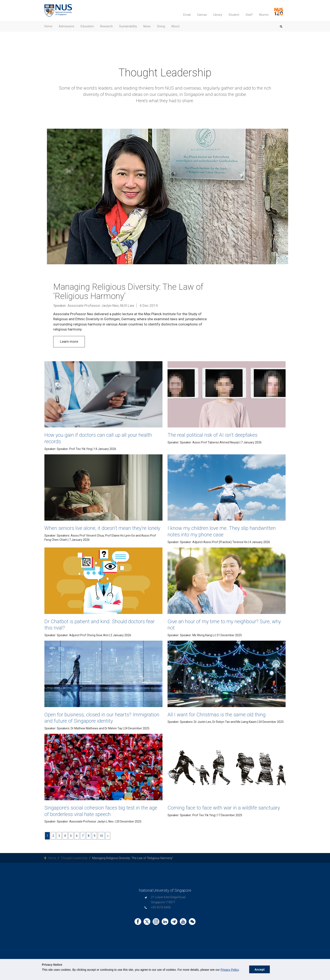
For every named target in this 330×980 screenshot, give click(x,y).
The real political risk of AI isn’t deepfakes (219, 435)
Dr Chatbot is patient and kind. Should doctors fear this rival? (102, 629)
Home (52, 862)
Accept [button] (259, 969)
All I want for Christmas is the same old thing (224, 719)
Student (234, 15)
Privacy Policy (230, 970)
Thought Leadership (74, 862)
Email (187, 15)
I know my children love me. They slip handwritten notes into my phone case (216, 531)
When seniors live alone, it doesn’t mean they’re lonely (103, 531)
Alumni (264, 15)
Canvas (202, 15)
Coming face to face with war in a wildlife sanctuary (219, 815)
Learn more (69, 341)
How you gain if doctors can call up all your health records (98, 438)
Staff (249, 15)
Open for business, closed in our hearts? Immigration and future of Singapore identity (100, 722)
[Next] (108, 840)
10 (101, 840)
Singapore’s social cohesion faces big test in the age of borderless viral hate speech (99, 815)
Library (218, 15)
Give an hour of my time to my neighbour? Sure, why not (220, 629)
